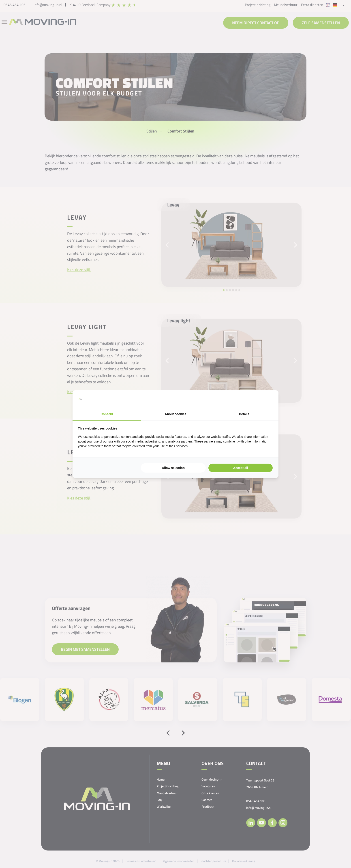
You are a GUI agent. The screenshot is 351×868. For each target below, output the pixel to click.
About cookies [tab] (175, 414)
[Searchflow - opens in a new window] (268, 399)
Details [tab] (244, 414)
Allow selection (173, 468)
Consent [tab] (107, 414)
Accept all (241, 468)
